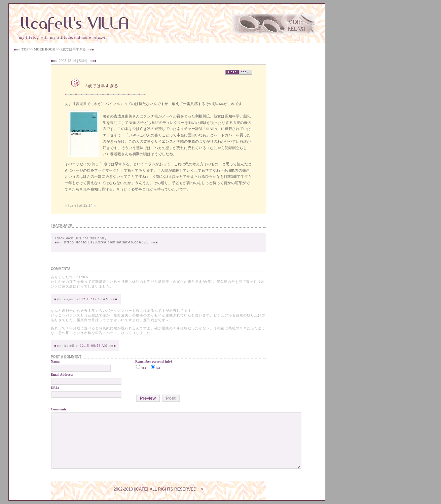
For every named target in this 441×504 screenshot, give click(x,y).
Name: (56, 361)
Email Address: (62, 375)
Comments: (59, 409)
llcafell (69, 346)
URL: (55, 388)
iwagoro (69, 299)
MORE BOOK (44, 49)
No (158, 368)
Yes (143, 368)
